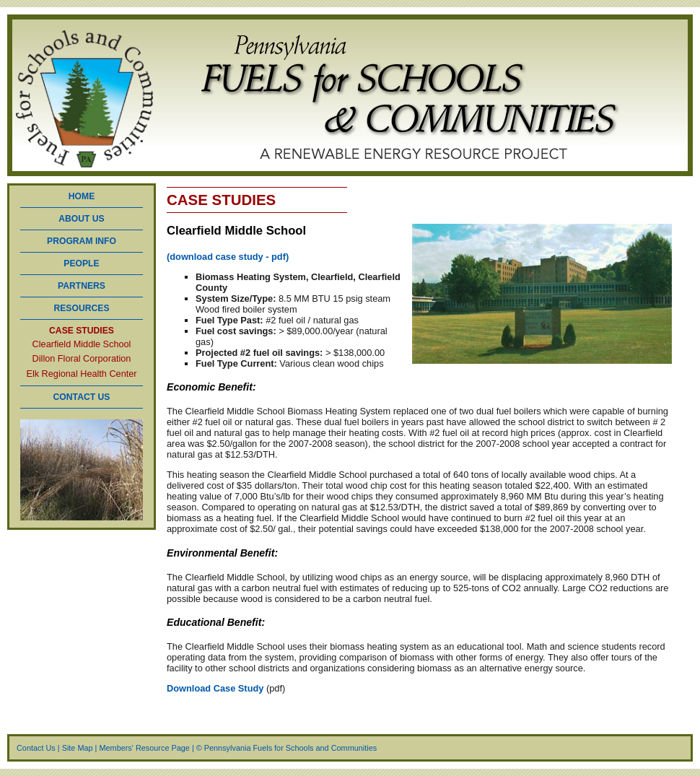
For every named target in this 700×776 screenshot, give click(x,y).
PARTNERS (82, 286)
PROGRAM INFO (82, 241)
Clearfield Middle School (82, 345)
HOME (82, 196)
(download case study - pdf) (228, 257)
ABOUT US (81, 219)
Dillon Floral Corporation (82, 359)
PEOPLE (81, 263)
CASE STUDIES (82, 331)
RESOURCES (81, 308)
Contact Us (36, 748)
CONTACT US (82, 397)
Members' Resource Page (144, 748)
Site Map (78, 748)
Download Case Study (216, 688)
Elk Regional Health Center (81, 374)
